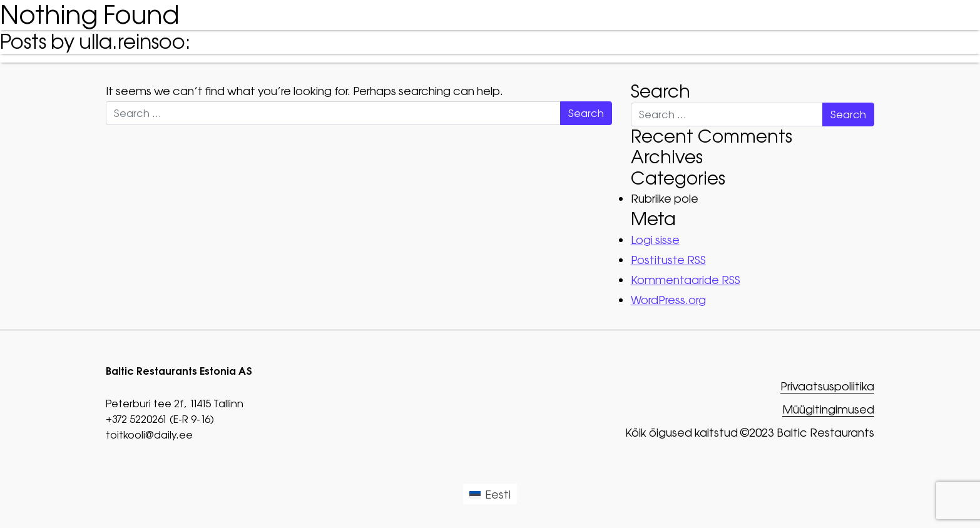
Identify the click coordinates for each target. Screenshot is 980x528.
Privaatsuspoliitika (827, 387)
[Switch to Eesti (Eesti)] (490, 494)
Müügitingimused (828, 410)
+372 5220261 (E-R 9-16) (160, 419)
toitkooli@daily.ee (149, 435)
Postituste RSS (668, 260)
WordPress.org (668, 300)
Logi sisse (655, 240)
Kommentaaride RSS (686, 280)
